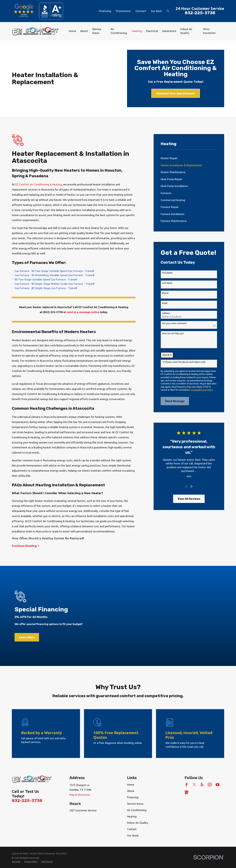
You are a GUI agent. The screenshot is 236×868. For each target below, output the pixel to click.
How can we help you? (173, 333)
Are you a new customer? (174, 323)
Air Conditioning (137, 810)
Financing (105, 11)
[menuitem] (189, 158)
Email (165, 303)
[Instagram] (210, 785)
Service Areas (135, 804)
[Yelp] (202, 785)
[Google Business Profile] (186, 792)
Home (131, 785)
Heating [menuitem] (137, 31)
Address (166, 313)
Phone (165, 293)
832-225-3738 (200, 13)
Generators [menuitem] (169, 31)
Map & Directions (80, 795)
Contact (141, 11)
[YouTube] (218, 785)
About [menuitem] (84, 31)
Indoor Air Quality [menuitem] (186, 31)
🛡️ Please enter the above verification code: (184, 362)
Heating (132, 816)
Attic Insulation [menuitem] (209, 31)
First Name (167, 273)
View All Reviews (189, 499)
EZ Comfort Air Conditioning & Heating (38, 184)
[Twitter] (194, 785)
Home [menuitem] (72, 31)
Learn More (27, 640)
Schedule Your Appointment (176, 93)
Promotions (123, 11)
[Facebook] (186, 785)
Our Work (156, 11)
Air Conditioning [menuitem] (119, 31)
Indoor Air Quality (138, 823)
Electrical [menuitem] (152, 31)
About (131, 791)
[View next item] (192, 486)
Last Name (167, 283)
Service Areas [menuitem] (97, 31)
